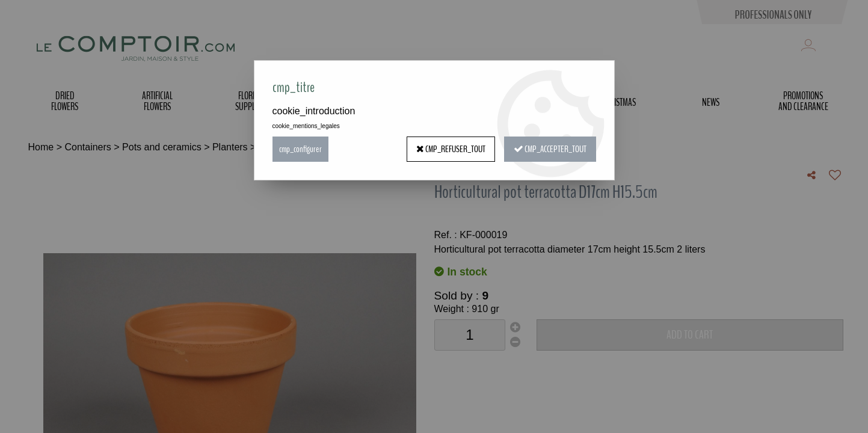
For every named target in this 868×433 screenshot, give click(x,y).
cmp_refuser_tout (451, 149)
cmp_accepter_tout (550, 149)
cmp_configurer (300, 149)
